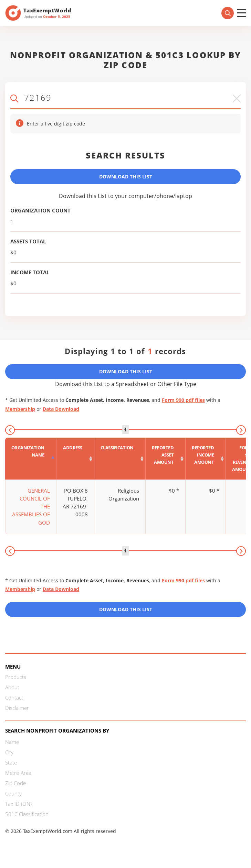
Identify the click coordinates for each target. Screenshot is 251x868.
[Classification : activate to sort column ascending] (120, 458)
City (9, 752)
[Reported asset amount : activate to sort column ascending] (166, 458)
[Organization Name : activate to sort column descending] (31, 458)
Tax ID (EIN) (18, 804)
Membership (20, 409)
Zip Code (15, 783)
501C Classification (27, 814)
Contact (14, 697)
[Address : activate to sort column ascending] (75, 458)
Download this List (126, 609)
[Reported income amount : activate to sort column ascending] (206, 458)
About (12, 687)
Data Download (61, 409)
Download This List (126, 177)
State (11, 762)
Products (16, 677)
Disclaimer (17, 708)
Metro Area (18, 773)
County (13, 793)
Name (12, 742)
